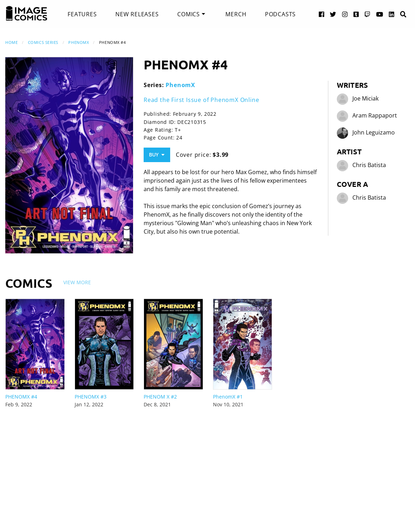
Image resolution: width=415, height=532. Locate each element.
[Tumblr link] (356, 14)
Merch (236, 14)
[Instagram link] (345, 14)
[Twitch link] (368, 14)
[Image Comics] (27, 13)
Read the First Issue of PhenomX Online (201, 100)
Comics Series (43, 42)
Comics (189, 14)
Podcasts (280, 14)
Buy (157, 155)
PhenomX (79, 42)
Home (11, 42)
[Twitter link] (333, 14)
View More (77, 282)
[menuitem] (82, 14)
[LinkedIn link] (392, 14)
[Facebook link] (322, 14)
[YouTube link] (380, 14)
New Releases (137, 14)
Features (82, 14)
